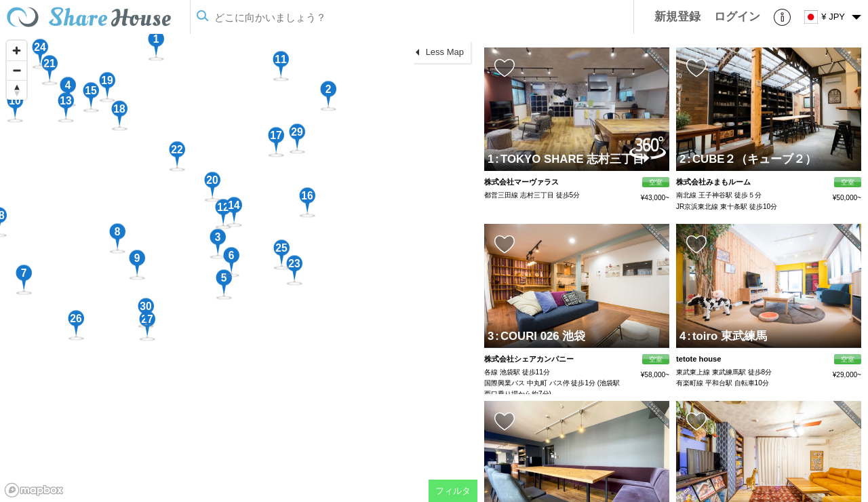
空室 (656, 182)
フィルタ (453, 491)
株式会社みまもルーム (713, 182)
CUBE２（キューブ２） (752, 159)
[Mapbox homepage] (34, 490)
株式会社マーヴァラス (521, 182)
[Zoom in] (17, 51)
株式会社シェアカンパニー (529, 359)
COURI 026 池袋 (540, 336)
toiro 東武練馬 (727, 336)
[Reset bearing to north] (17, 90)
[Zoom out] (17, 70)
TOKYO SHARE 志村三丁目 (570, 159)
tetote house (699, 359)
